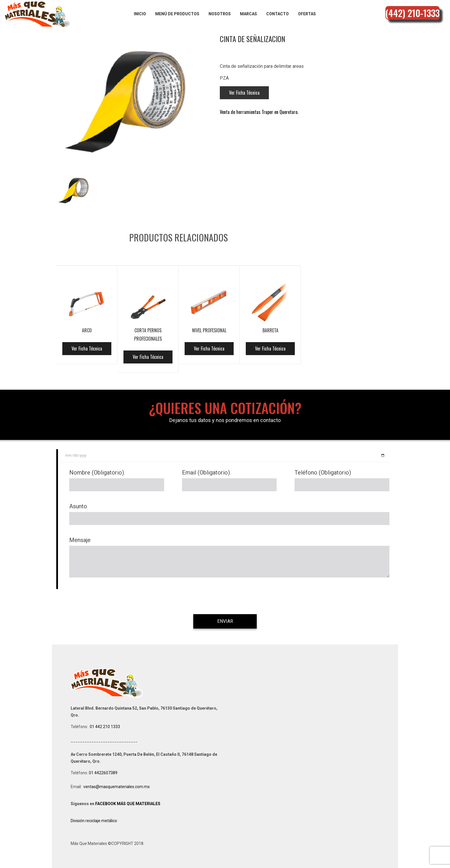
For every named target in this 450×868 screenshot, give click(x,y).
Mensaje (80, 540)
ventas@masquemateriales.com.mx (117, 787)
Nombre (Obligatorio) (97, 473)
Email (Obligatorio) (206, 473)
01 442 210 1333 (105, 727)
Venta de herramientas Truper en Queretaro (259, 112)
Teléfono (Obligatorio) (323, 473)
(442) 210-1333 (412, 13)
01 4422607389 (104, 773)
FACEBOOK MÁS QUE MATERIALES (128, 804)
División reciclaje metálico (94, 821)
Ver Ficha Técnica (244, 93)
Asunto (78, 506)
